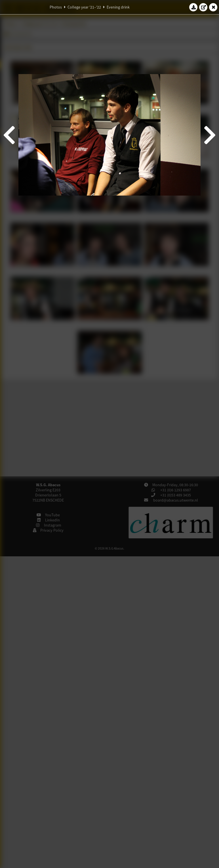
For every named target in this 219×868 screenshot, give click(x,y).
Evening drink (118, 7)
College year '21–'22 (84, 7)
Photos (56, 7)
